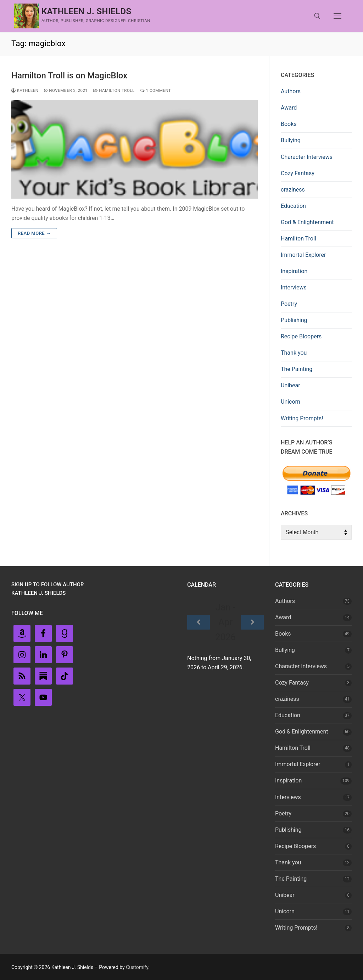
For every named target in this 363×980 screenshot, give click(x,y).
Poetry (289, 304)
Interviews (294, 287)
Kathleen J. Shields (86, 11)
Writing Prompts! (302, 418)
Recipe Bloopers (301, 336)
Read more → (34, 233)
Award (289, 108)
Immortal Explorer (303, 255)
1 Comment (156, 90)
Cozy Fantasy (298, 173)
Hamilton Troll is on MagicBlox (69, 76)
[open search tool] (317, 16)
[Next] (252, 622)
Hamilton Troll (114, 90)
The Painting (297, 369)
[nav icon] (337, 16)
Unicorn (291, 402)
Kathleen (25, 90)
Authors (291, 91)
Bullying (291, 140)
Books (289, 124)
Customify (137, 967)
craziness (293, 190)
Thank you (294, 353)
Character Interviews (307, 157)
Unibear (291, 385)
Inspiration (294, 271)
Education (293, 206)
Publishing (294, 320)
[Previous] (199, 622)
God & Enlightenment (307, 222)
